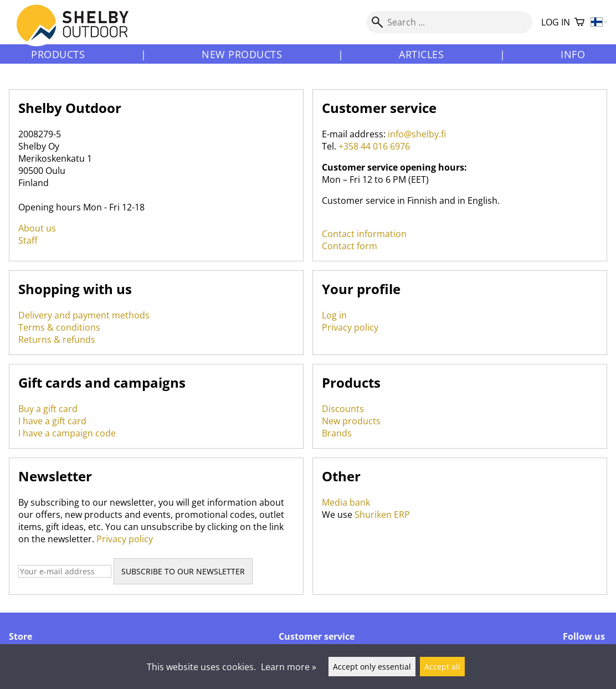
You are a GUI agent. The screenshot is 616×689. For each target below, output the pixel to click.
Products (58, 54)
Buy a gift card (48, 409)
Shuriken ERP (382, 515)
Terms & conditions (59, 327)
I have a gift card (52, 421)
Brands (337, 433)
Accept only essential (372, 667)
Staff (28, 240)
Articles (421, 54)
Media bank (346, 502)
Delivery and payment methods (84, 315)
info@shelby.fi (417, 134)
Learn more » (289, 667)
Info (573, 54)
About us (37, 228)
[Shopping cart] (579, 22)
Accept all (442, 667)
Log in (556, 22)
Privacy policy (350, 327)
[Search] (449, 22)
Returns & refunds (57, 340)
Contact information (364, 234)
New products (242, 54)
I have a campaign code (67, 433)
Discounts (343, 409)
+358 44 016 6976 (374, 146)
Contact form (350, 246)
